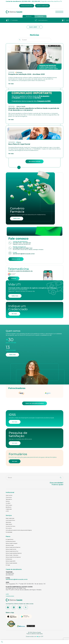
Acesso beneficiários (27, 6)
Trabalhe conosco (10, 596)
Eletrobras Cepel (10, 545)
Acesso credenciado (42, 6)
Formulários (9, 528)
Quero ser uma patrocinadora (35, 403)
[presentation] (7, 20)
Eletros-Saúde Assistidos (11, 563)
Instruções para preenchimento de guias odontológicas (19, 530)
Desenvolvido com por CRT (35, 637)
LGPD (7, 511)
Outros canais (16, 259)
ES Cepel (8, 565)
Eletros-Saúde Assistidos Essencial (14, 553)
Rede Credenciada (10, 518)
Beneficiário (29, 16)
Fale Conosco (9, 505)
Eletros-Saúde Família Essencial (13, 557)
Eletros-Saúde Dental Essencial (13, 547)
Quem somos (9, 495)
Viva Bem (8, 503)
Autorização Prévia (10, 520)
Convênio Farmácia (10, 526)
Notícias (8, 501)
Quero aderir (35, 27)
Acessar (14, 278)
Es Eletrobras (9, 559)
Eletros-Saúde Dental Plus (12, 551)
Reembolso (8, 522)
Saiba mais (17, 218)
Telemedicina (9, 499)
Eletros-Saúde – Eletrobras (12, 555)
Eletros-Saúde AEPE (11, 561)
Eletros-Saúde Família (11, 549)
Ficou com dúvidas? (57, 483)
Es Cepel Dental (10, 539)
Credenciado (40, 16)
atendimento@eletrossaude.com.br (17, 579)
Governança (9, 497)
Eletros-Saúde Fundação (12, 543)
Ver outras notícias (34, 161)
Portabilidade (9, 532)
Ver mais (14, 314)
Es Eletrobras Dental (11, 541)
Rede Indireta (9, 524)
